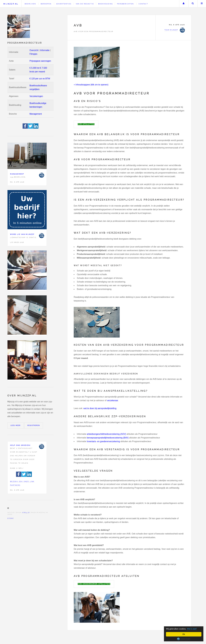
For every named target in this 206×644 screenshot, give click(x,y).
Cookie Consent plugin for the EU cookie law (184, 639)
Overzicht (34, 50)
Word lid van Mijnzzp (22, 234)
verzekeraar (112, 400)
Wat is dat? (192, 629)
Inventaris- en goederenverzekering (103, 441)
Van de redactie (85, 4)
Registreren (34, 425)
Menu (202, 4)
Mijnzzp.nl (11, 4)
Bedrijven (30, 4)
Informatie (45, 50)
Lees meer (16, 425)
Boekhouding (106, 4)
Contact (143, 4)
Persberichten (125, 4)
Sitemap (11, 518)
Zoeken (193, 4)
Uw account (184, 4)
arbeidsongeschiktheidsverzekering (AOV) (106, 434)
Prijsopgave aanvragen (40, 61)
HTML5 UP (26, 513)
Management (36, 114)
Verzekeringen (36, 96)
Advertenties (64, 4)
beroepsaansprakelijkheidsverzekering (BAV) (108, 438)
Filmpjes (34, 54)
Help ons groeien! (20, 445)
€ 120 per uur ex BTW (40, 79)
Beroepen (46, 4)
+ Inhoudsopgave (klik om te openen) (91, 85)
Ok (184, 634)
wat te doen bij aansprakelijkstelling (100, 408)
